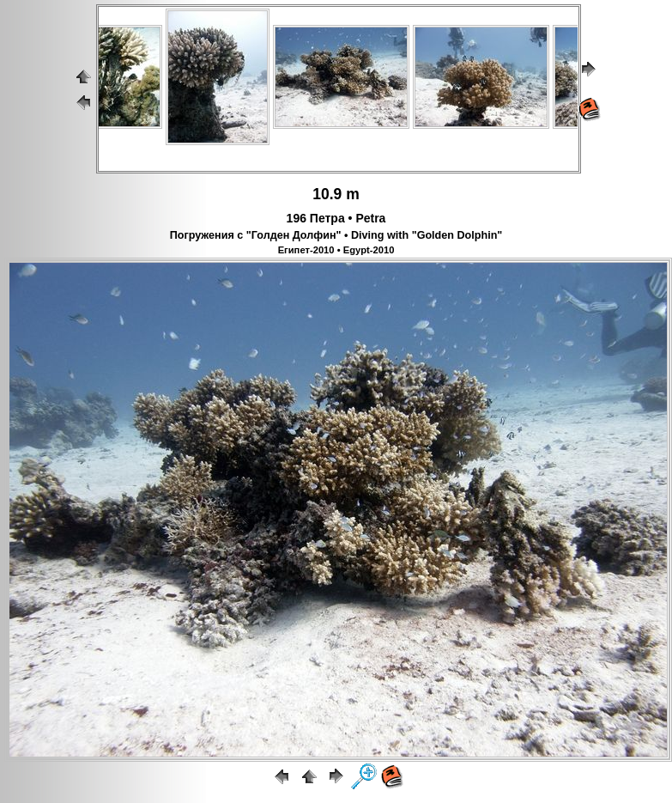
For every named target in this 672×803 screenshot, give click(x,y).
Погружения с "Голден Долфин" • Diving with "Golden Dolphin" (336, 235)
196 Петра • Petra (336, 218)
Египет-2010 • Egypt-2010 (336, 250)
